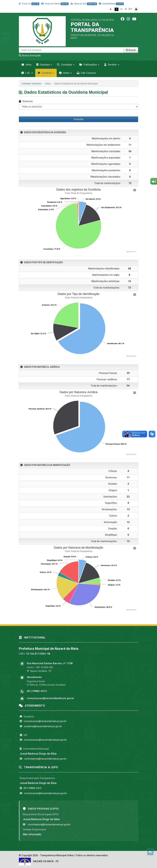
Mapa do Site (84, 4)
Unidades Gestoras (31, 84)
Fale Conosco (86, 73)
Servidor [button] (112, 65)
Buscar (131, 50)
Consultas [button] (66, 65)
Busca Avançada (30, 55)
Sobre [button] (65, 73)
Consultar (79, 119)
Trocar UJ (29, 4)
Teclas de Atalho (55, 4)
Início (26, 65)
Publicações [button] (89, 65)
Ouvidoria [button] (46, 73)
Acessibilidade (111, 4)
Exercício (26, 101)
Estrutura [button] (44, 65)
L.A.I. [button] (27, 73)
